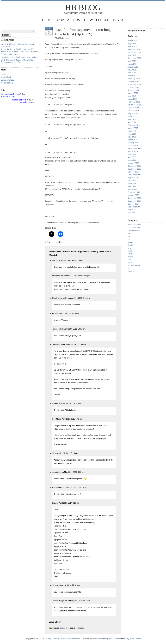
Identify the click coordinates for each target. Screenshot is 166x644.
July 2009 (132, 154)
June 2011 (132, 116)
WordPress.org (7, 83)
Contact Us (68, 20)
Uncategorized (134, 265)
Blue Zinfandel (115, 641)
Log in (3, 74)
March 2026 (133, 41)
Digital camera (134, 230)
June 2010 (132, 134)
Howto (130, 245)
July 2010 (132, 131)
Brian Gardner (135, 641)
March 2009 (133, 160)
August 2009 (133, 151)
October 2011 (133, 108)
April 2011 (132, 122)
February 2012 (134, 102)
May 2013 (132, 70)
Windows (131, 271)
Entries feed (6, 77)
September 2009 (135, 148)
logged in (63, 630)
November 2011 (134, 105)
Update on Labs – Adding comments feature (19, 57)
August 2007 (133, 210)
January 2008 (133, 195)
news (130, 251)
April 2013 (132, 73)
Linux (67, 38)
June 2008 (132, 183)
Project (131, 257)
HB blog (83, 7)
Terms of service (73, 641)
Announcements (134, 225)
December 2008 (134, 166)
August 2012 (133, 93)
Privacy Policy (59, 641)
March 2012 (133, 99)
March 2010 (133, 140)
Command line (134, 228)
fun (129, 239)
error (130, 233)
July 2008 (132, 181)
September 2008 (135, 175)
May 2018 (132, 55)
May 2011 (132, 119)
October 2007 (133, 204)
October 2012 (133, 87)
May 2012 (132, 96)
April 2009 (132, 157)
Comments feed (8, 80)
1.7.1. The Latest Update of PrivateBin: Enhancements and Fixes (17, 61)
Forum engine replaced (11, 54)
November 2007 (134, 201)
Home (47, 20)
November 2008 (134, 169)
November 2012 (134, 84)
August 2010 (133, 128)
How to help (97, 20)
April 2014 (132, 61)
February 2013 (134, 79)
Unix (130, 268)
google (130, 242)
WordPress (97, 641)
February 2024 (134, 49)
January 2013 (133, 81)
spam (130, 263)
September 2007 (135, 207)
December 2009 (134, 146)
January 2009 (133, 163)
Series (130, 260)
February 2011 (134, 125)
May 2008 (132, 186)
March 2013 (133, 76)
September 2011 (135, 111)
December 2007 (134, 198)
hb (53, 456)
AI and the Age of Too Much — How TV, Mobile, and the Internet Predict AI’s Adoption (20, 50)
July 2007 (132, 213)
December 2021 (134, 52)
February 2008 (134, 192)
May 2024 (132, 44)
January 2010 (133, 143)
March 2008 (133, 189)
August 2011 (133, 114)
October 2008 (133, 172)
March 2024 (133, 46)
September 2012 (135, 90)
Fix (129, 236)
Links (119, 20)
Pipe (58, 95)
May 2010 (132, 137)
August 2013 (133, 67)
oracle (130, 254)
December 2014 (134, 58)
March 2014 (133, 64)
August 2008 (133, 178)
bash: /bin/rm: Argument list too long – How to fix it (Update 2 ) (84, 32)
